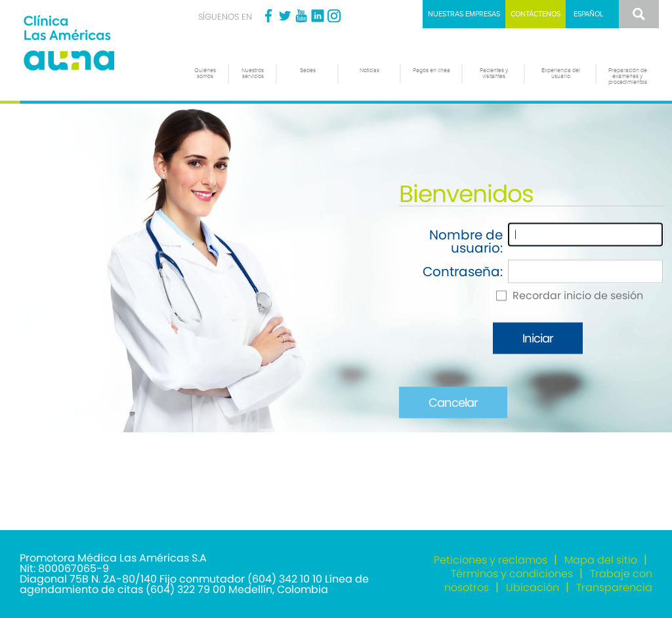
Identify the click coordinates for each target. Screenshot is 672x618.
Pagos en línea (431, 71)
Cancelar (453, 402)
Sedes (308, 71)
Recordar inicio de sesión (578, 296)
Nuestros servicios (253, 73)
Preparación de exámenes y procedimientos (628, 76)
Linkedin (318, 16)
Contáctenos (535, 14)
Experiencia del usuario (561, 73)
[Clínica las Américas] (94, 45)
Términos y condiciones (512, 574)
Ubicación (533, 587)
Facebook (268, 16)
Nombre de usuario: (466, 241)
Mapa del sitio (601, 560)
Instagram (334, 16)
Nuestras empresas (464, 14)
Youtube (301, 16)
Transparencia (614, 587)
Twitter (285, 16)
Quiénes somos (205, 73)
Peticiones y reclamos (491, 560)
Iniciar (538, 338)
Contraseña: (463, 272)
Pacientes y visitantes (494, 73)
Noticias (369, 71)
